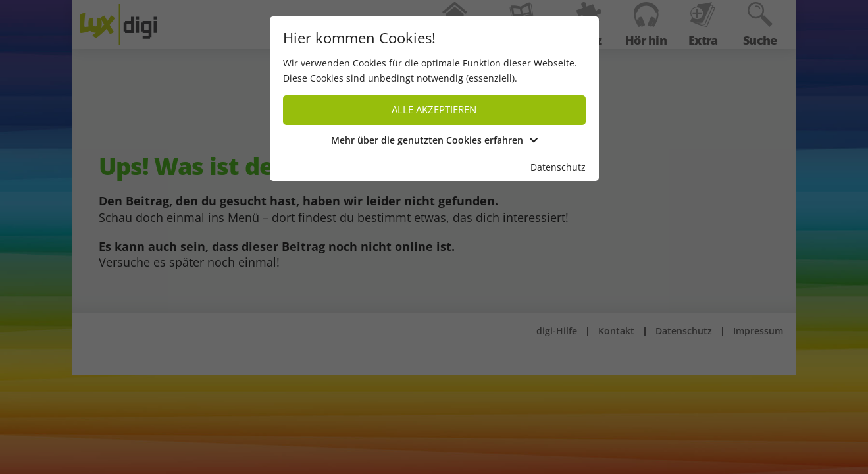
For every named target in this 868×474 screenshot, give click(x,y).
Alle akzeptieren (434, 110)
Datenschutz (558, 167)
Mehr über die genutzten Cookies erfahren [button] (434, 140)
